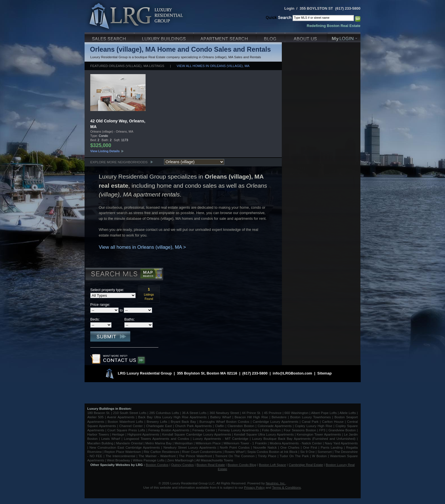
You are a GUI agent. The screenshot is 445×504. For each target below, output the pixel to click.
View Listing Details (105, 151)
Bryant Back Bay (183, 422)
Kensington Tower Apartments (319, 434)
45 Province (273, 413)
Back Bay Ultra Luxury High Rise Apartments (172, 417)
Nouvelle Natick (265, 447)
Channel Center (131, 426)
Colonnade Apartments (275, 426)
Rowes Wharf (234, 452)
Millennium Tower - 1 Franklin (245, 443)
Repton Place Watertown (123, 452)
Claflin (220, 426)
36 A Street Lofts (194, 413)
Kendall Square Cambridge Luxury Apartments (197, 434)
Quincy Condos (182, 465)
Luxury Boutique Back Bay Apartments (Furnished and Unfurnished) (304, 439)
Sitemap (325, 373)
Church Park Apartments (193, 426)
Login (289, 8)
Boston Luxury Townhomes (310, 417)
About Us (307, 37)
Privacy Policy (254, 487)
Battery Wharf (221, 417)
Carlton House (333, 422)
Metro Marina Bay (159, 443)
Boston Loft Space (272, 465)
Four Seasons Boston (301, 430)
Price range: (100, 305)
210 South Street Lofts (130, 413)
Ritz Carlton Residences (161, 452)
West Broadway (119, 460)
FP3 (323, 430)
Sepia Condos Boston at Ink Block (272, 452)
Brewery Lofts (157, 422)
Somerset (325, 452)
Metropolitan (184, 443)
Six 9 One (307, 452)
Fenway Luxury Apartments (239, 430)
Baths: (130, 319)
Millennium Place (208, 443)
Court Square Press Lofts (126, 430)
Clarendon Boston (241, 426)
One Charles (290, 447)
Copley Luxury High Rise (314, 426)
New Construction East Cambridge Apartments (125, 447)
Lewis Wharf (111, 439)
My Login (344, 37)
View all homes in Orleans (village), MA (213, 66)
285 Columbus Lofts (164, 413)
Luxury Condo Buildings (164, 37)
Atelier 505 (96, 417)
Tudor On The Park (294, 456)
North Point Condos (235, 447)
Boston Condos (157, 465)
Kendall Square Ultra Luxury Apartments (264, 434)
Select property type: (107, 290)
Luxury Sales (110, 37)
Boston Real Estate (211, 465)
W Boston (320, 456)
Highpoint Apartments (144, 434)
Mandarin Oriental (129, 443)
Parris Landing (332, 447)
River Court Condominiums (202, 452)
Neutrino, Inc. (276, 483)
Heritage (118, 434)
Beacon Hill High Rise (251, 417)
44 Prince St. (251, 413)
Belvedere (279, 417)
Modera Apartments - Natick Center (296, 443)
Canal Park (310, 422)
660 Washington (296, 413)
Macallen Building (100, 443)
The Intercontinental (120, 456)
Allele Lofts (348, 413)
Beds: (95, 319)
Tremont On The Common (235, 456)
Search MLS (124, 275)
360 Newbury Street (224, 413)
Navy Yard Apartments (341, 443)
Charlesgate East (159, 426)
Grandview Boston (342, 430)
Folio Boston (271, 430)
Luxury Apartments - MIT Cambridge (221, 439)
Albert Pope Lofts (324, 413)
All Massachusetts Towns (215, 460)
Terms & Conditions (286, 487)
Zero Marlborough (180, 460)
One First (310, 447)
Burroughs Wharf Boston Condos (224, 422)
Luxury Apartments (225, 37)
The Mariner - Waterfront (157, 456)
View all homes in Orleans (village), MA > (142, 247)
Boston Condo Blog (242, 465)
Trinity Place (268, 456)
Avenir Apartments (121, 417)
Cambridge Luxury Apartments (276, 422)
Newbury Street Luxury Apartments (190, 447)
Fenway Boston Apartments (169, 430)
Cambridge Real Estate (306, 465)
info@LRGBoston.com (292, 373)
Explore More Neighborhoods (119, 162)
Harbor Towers (98, 434)
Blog (271, 37)
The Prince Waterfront (195, 456)
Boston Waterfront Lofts (125, 422)
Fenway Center (204, 430)
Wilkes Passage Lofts (149, 460)
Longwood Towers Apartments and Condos (156, 439)
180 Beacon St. (99, 413)
